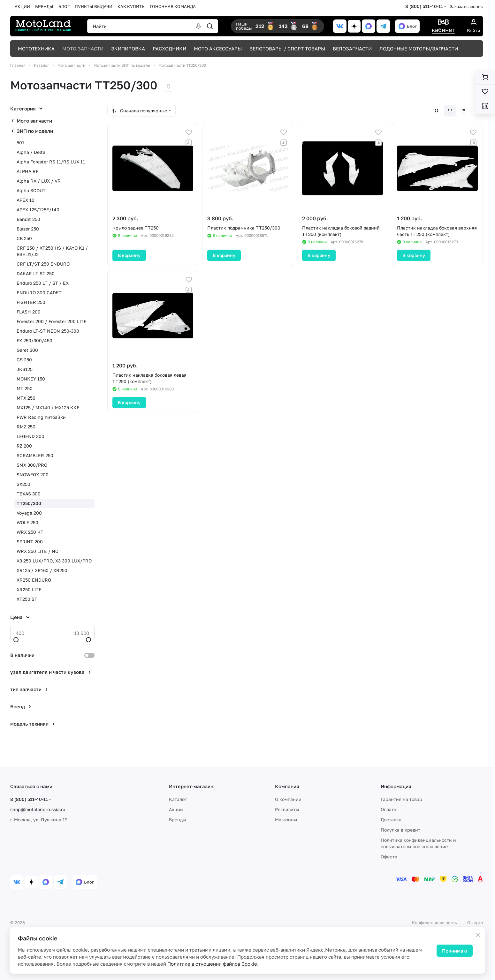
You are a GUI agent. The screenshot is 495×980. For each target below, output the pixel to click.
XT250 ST (27, 599)
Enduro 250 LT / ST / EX (43, 283)
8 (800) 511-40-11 (424, 6)
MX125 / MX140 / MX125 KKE (48, 407)
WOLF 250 (27, 522)
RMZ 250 (26, 427)
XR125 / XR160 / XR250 (42, 570)
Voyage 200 (29, 513)
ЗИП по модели (35, 131)
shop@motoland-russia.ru (38, 809)
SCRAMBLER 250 (35, 455)
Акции (176, 809)
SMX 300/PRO (32, 465)
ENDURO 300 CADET (39, 293)
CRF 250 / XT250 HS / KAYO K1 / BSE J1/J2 (52, 251)
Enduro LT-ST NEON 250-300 (48, 331)
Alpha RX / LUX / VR (39, 181)
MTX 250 (26, 398)
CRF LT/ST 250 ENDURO (43, 264)
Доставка (391, 820)
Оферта (389, 857)
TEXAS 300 (29, 494)
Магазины (286, 820)
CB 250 (24, 238)
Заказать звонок (466, 6)
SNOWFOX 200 (33, 475)
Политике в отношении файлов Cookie (212, 964)
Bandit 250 (28, 219)
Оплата (388, 809)
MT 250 (25, 388)
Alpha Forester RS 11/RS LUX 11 (51, 162)
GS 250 (24, 360)
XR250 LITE (29, 589)
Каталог (178, 799)
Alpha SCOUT (31, 190)
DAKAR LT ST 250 (36, 273)
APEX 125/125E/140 (38, 210)
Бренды (177, 820)
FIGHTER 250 (31, 302)
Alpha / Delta (31, 152)
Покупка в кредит (400, 830)
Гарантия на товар (401, 799)
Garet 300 (27, 350)
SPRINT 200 (30, 542)
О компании (288, 799)
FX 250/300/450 (34, 340)
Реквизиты (287, 809)
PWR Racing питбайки (41, 417)
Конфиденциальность (434, 923)
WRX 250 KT (30, 532)
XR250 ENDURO (34, 580)
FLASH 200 (29, 312)
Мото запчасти (34, 121)
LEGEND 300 (30, 436)
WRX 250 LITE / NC (38, 551)
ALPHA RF (27, 171)
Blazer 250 (28, 229)
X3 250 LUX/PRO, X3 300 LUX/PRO (54, 561)
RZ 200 (24, 446)
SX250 (23, 484)
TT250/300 (29, 503)
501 (20, 143)
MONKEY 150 (31, 379)
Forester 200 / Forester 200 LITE (52, 321)
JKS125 (25, 369)
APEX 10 (26, 200)
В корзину (129, 255)
